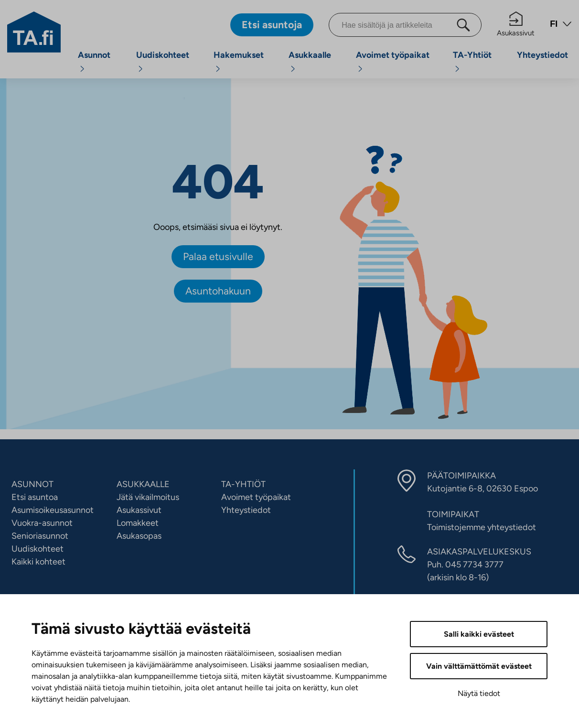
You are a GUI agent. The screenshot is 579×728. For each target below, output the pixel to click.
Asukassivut (516, 24)
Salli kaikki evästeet (479, 634)
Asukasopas (139, 536)
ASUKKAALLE (143, 484)
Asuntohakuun (218, 291)
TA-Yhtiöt (472, 55)
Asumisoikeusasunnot (53, 510)
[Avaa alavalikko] (82, 69)
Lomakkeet (138, 523)
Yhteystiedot (542, 55)
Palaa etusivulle (218, 256)
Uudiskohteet (163, 55)
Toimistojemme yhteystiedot (482, 527)
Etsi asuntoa (35, 497)
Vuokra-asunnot (42, 523)
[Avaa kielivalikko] (561, 25)
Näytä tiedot (479, 693)
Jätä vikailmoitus (148, 497)
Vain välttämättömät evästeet (479, 666)
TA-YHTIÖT (243, 484)
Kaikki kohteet (38, 562)
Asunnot (94, 55)
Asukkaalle (310, 55)
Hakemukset (239, 55)
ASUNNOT (32, 484)
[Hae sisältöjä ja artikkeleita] (405, 25)
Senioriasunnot (40, 536)
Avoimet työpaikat (393, 55)
